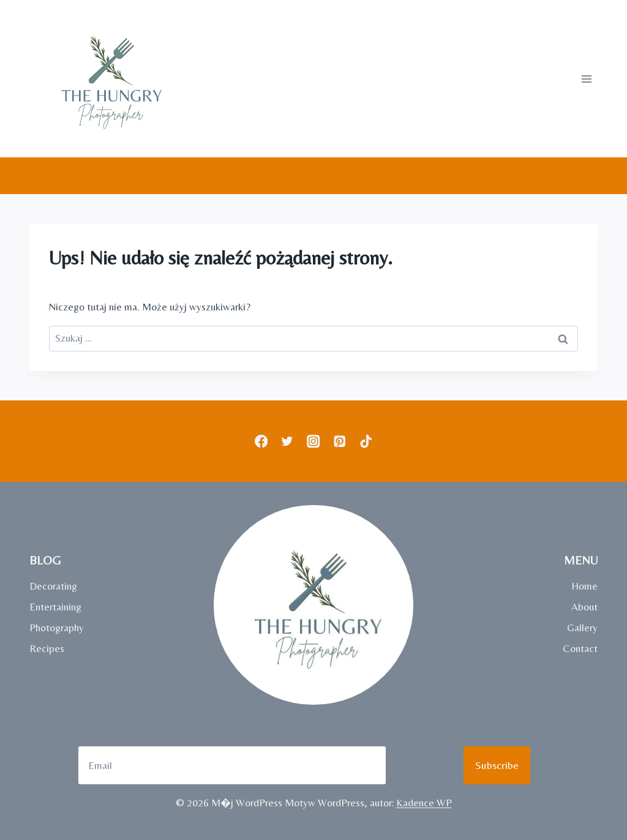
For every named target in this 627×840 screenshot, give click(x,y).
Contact (580, 648)
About (584, 607)
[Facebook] (261, 441)
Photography (57, 628)
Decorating (53, 586)
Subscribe (497, 765)
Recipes (47, 648)
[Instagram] (314, 441)
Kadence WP (424, 803)
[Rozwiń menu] (586, 79)
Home (584, 586)
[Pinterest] (340, 441)
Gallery (582, 628)
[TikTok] (366, 441)
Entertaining (55, 607)
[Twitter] (287, 441)
